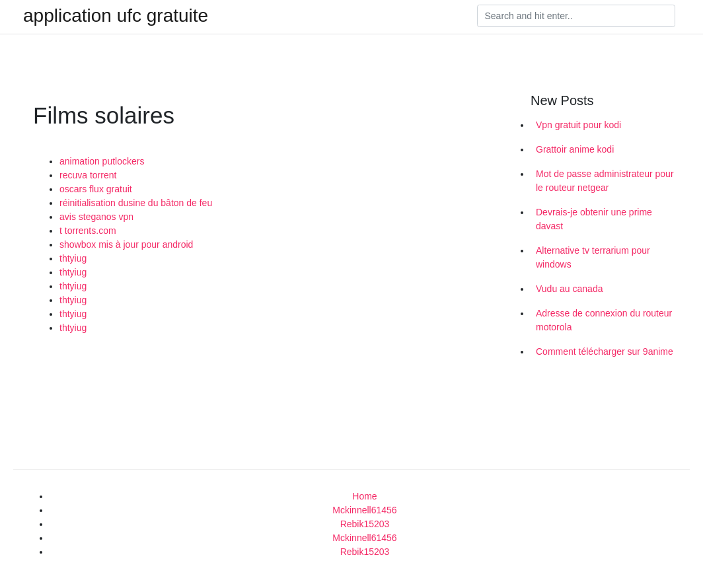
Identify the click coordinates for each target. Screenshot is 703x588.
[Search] (576, 16)
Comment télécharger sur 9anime (605, 351)
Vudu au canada (569, 289)
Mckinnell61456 (364, 510)
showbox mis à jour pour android (126, 244)
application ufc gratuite (116, 16)
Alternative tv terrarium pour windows (593, 257)
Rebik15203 (365, 524)
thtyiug (73, 258)
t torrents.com (88, 231)
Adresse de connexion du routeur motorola (604, 320)
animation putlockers (102, 161)
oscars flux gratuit (96, 189)
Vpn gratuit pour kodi (578, 125)
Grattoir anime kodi (575, 149)
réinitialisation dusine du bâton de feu (136, 203)
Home (364, 496)
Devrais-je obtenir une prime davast (594, 219)
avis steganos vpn (96, 217)
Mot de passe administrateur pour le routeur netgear (605, 181)
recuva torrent (88, 175)
